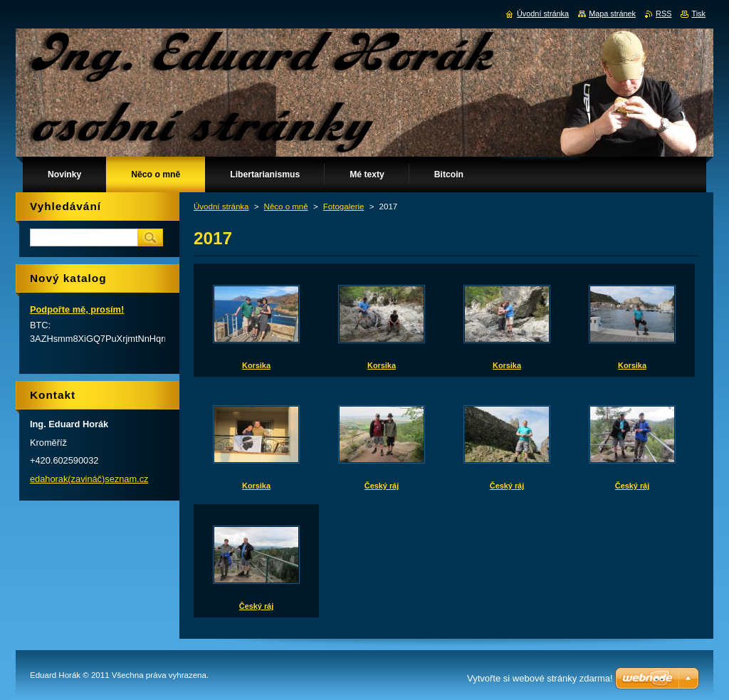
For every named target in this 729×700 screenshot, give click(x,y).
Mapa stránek (612, 14)
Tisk (698, 14)
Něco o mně (286, 207)
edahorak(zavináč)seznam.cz (89, 479)
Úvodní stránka (221, 207)
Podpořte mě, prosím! (77, 309)
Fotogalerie (344, 207)
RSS (664, 14)
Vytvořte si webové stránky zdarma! (540, 678)
